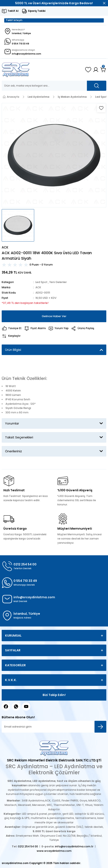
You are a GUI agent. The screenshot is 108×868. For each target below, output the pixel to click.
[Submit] (100, 727)
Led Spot (41, 282)
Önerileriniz (13, 451)
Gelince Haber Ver (54, 316)
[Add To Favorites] (101, 108)
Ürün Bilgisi (13, 350)
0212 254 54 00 (28, 846)
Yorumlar (12, 423)
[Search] (54, 86)
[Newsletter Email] (54, 727)
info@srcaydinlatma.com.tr (74, 846)
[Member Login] (96, 70)
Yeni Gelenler (58, 282)
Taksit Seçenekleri (19, 437)
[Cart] (103, 70)
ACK (38, 287)
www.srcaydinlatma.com (54, 851)
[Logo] (16, 70)
